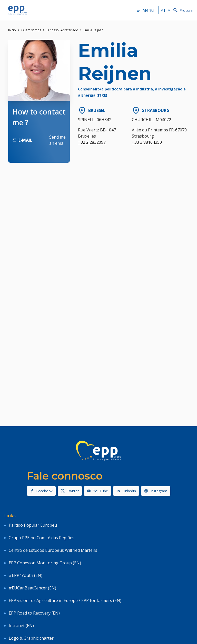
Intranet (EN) (21, 626)
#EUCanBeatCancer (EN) (32, 588)
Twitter (70, 491)
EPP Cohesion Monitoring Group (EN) (45, 563)
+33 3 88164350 (147, 142)
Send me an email (57, 140)
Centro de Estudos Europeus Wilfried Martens (53, 550)
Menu (145, 10)
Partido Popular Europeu (33, 525)
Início (12, 30)
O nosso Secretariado (62, 30)
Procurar (184, 10)
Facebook (41, 491)
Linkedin (126, 491)
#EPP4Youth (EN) (26, 575)
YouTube (97, 491)
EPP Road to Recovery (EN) (34, 613)
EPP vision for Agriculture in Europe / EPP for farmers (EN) (65, 600)
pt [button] (166, 10)
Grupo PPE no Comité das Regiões (42, 538)
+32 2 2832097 (92, 142)
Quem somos (31, 30)
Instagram (156, 491)
